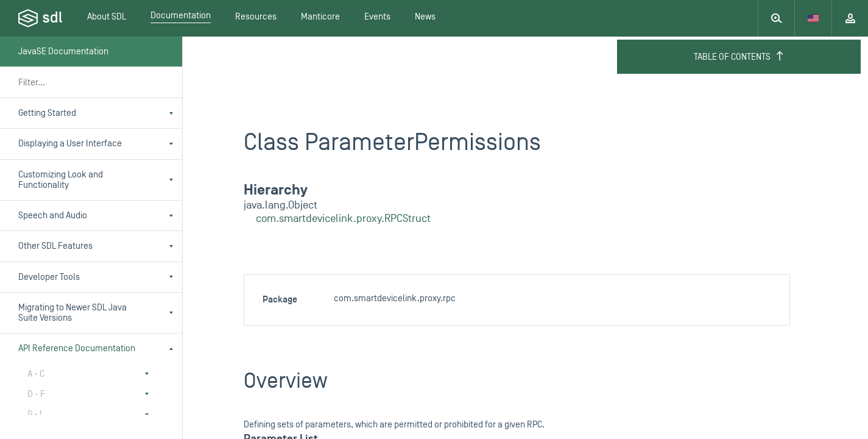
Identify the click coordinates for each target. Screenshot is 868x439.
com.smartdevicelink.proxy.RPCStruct (343, 219)
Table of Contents (739, 57)
